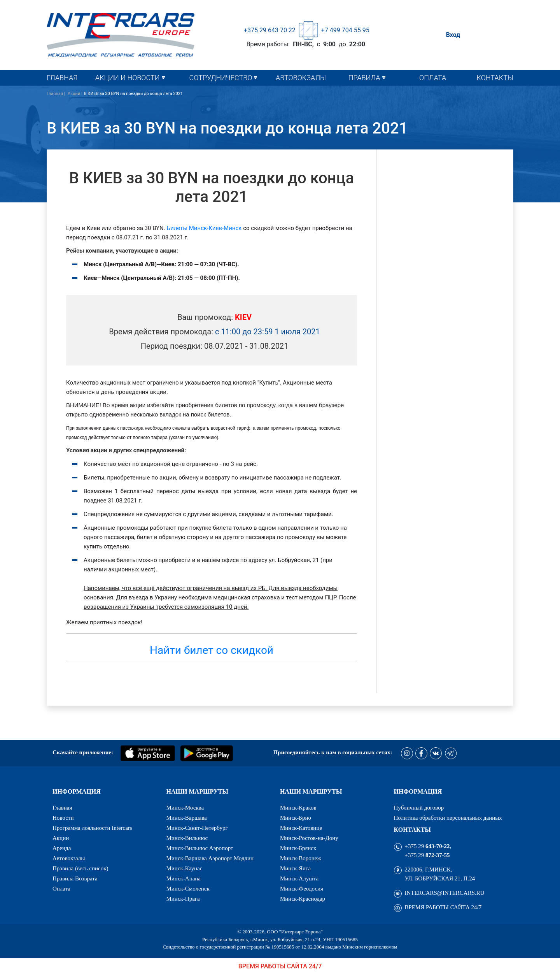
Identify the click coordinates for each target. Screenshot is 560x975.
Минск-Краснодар (303, 899)
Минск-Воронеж (301, 858)
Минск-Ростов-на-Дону (309, 838)
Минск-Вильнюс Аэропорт (200, 848)
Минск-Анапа (184, 879)
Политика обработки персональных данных (448, 818)
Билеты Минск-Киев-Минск (204, 228)
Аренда (62, 848)
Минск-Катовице (301, 828)
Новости (63, 818)
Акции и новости (128, 78)
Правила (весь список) (80, 869)
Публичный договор (419, 808)
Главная (62, 78)
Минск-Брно (296, 818)
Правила (364, 78)
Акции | (75, 94)
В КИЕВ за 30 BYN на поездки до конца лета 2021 (133, 94)
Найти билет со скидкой (212, 650)
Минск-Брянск (298, 848)
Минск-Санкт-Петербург (197, 828)
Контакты (495, 78)
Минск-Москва (185, 808)
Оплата (433, 78)
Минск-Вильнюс (187, 838)
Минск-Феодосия (302, 889)
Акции (61, 838)
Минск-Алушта (299, 879)
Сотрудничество (221, 78)
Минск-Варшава (187, 818)
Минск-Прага (183, 899)
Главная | (56, 94)
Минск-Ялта (295, 869)
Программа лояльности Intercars (92, 828)
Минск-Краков (298, 808)
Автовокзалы (301, 78)
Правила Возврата (75, 879)
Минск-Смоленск (188, 889)
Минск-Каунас (185, 869)
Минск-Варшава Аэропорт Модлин (210, 858)
